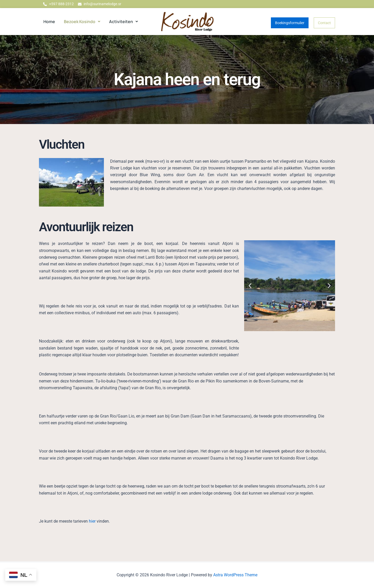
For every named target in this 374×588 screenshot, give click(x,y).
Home (49, 22)
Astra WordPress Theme (235, 575)
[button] (82, 22)
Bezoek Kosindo (82, 22)
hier (92, 522)
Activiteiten (123, 22)
